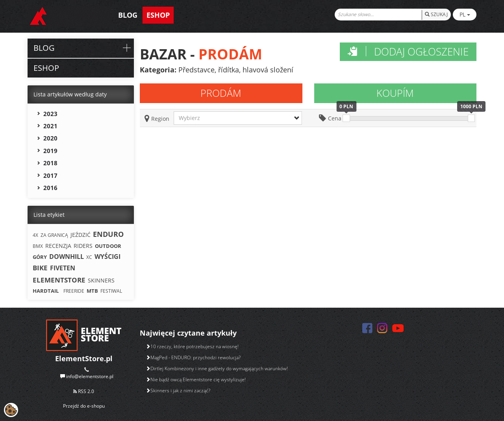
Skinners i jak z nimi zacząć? (178, 391)
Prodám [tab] (221, 93)
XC (89, 257)
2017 (50, 175)
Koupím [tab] (395, 93)
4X (35, 235)
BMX (38, 246)
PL (465, 14)
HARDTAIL (46, 291)
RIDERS (83, 246)
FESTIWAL (111, 291)
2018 (50, 163)
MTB (92, 291)
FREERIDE (74, 291)
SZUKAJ (436, 14)
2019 (50, 151)
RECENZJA (58, 246)
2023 (50, 114)
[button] (238, 118)
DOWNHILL (67, 257)
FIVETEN (63, 268)
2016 (50, 188)
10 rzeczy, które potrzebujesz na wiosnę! (192, 346)
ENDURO (108, 234)
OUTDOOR (108, 246)
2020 (50, 138)
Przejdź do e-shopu (84, 406)
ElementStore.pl (84, 358)
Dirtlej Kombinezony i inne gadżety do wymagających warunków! (217, 368)
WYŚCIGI (107, 257)
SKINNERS (101, 280)
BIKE (40, 268)
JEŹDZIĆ (81, 235)
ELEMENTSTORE (59, 280)
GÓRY (40, 257)
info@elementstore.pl (90, 376)
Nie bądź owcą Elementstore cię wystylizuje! (196, 379)
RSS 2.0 (84, 391)
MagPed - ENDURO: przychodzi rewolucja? (193, 357)
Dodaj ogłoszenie (408, 52)
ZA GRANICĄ (54, 235)
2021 (50, 126)
